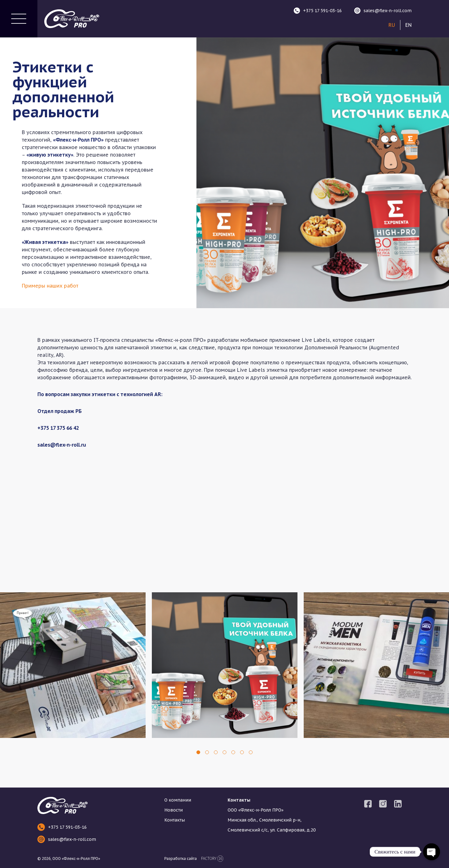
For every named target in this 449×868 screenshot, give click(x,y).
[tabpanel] (73, 665)
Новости (174, 810)
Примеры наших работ (50, 286)
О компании (178, 800)
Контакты (175, 820)
